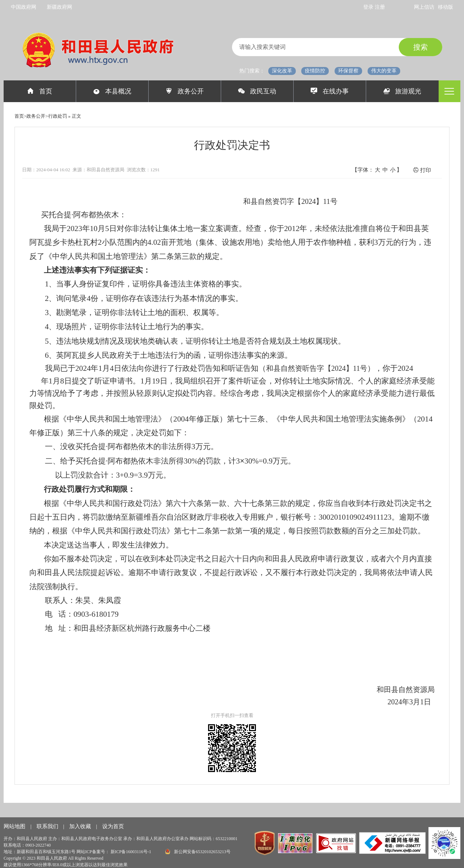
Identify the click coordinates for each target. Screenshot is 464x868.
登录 (369, 7)
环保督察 (348, 71)
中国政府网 (24, 7)
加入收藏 (81, 826)
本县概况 (112, 91)
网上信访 (424, 7)
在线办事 (330, 91)
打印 (422, 170)
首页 (40, 91)
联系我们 (48, 826)
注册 (380, 7)
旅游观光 (403, 91)
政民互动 (257, 91)
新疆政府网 (59, 7)
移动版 (446, 7)
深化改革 (282, 71)
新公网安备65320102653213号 (198, 852)
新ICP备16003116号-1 (131, 852)
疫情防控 (315, 71)
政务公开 (185, 91)
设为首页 (113, 826)
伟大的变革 (384, 71)
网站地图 (15, 826)
